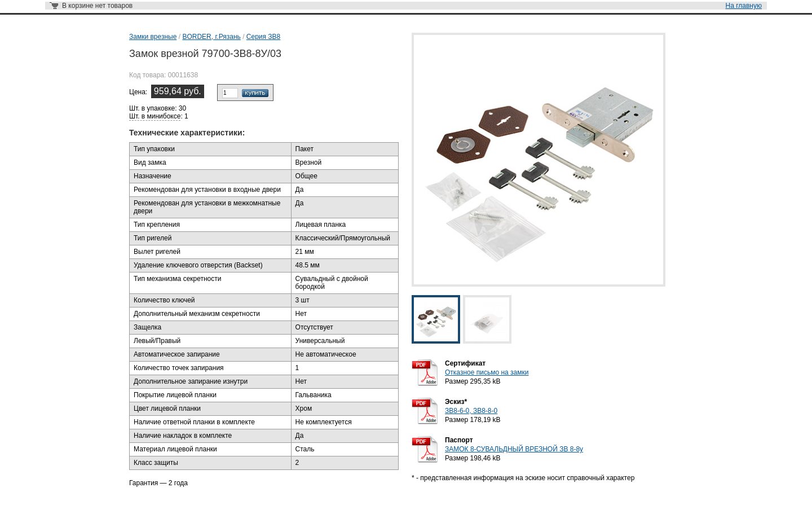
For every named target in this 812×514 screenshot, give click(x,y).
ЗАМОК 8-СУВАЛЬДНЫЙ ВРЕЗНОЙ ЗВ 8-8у (514, 449)
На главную (744, 6)
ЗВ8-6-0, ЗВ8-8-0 (471, 411)
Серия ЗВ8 (263, 37)
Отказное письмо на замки (487, 372)
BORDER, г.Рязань (211, 37)
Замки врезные (153, 37)
